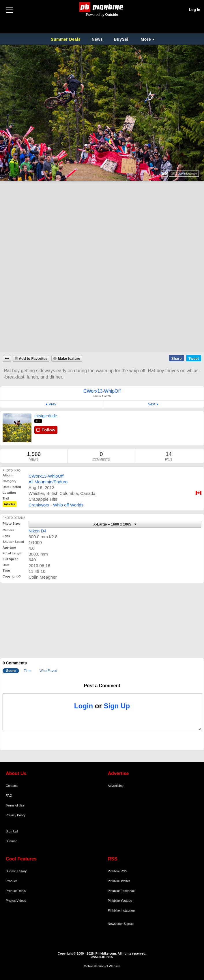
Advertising (116, 786)
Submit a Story (16, 871)
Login (84, 706)
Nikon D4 (38, 531)
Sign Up (117, 706)
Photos (11, 901)
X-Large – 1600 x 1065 (113, 524)
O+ (38, 421)
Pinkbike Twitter (119, 881)
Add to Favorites (33, 359)
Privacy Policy (16, 815)
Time (28, 671)
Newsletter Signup (121, 924)
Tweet (194, 358)
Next (151, 404)
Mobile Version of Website (102, 966)
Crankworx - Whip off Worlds (56, 505)
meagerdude (46, 416)
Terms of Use (15, 805)
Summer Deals (66, 39)
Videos (21, 901)
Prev (52, 404)
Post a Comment (102, 686)
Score (11, 671)
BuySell (122, 39)
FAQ (9, 795)
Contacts (12, 786)
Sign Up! (12, 831)
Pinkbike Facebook (121, 891)
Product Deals (16, 891)
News (97, 39)
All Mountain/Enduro (48, 482)
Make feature (69, 359)
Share (176, 358)
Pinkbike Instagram (121, 910)
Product (11, 881)
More (146, 39)
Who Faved (48, 671)
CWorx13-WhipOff (46, 476)
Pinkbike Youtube (120, 901)
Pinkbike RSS (118, 871)
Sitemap (12, 841)
